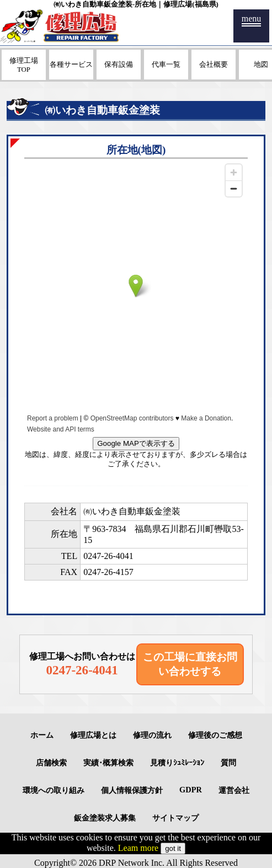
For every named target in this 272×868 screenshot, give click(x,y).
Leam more (138, 848)
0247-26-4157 (108, 572)
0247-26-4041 (108, 556)
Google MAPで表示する (136, 443)
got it (173, 848)
